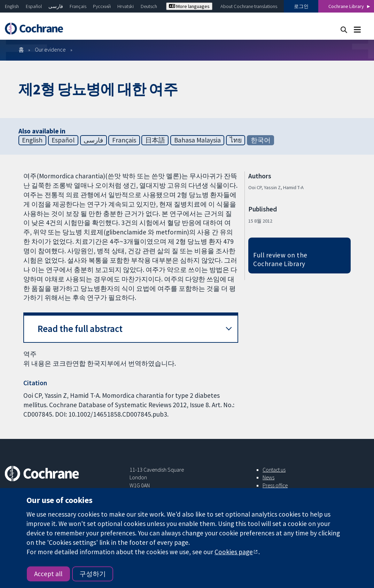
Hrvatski (126, 6)
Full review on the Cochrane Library (280, 259)
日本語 (155, 140)
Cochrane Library (346, 6)
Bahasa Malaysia (197, 140)
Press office (275, 485)
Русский (102, 6)
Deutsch (149, 6)
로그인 (301, 6)
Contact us (274, 470)
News (268, 477)
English (12, 6)
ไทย (236, 140)
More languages (189, 6)
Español (34, 6)
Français (78, 6)
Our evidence (50, 49)
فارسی (56, 6)
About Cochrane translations (249, 6)
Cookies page (234, 552)
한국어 (261, 140)
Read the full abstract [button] (80, 329)
